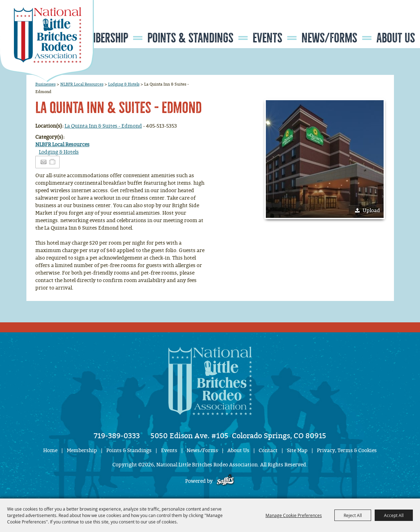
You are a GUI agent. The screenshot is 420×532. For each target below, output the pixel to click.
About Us (396, 38)
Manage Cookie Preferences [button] (294, 515)
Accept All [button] (394, 515)
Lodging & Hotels (124, 84)
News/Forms (329, 38)
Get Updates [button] (399, 23)
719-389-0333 (117, 436)
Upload (371, 211)
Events (267, 38)
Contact (268, 451)
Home (50, 451)
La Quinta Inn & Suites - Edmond (103, 126)
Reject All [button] (353, 515)
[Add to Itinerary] (53, 162)
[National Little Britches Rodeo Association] (47, 41)
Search (377, 23)
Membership (102, 38)
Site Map (297, 451)
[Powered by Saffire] (225, 481)
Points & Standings (190, 38)
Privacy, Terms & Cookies (347, 451)
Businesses (45, 84)
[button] (325, 159)
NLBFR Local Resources (82, 84)
